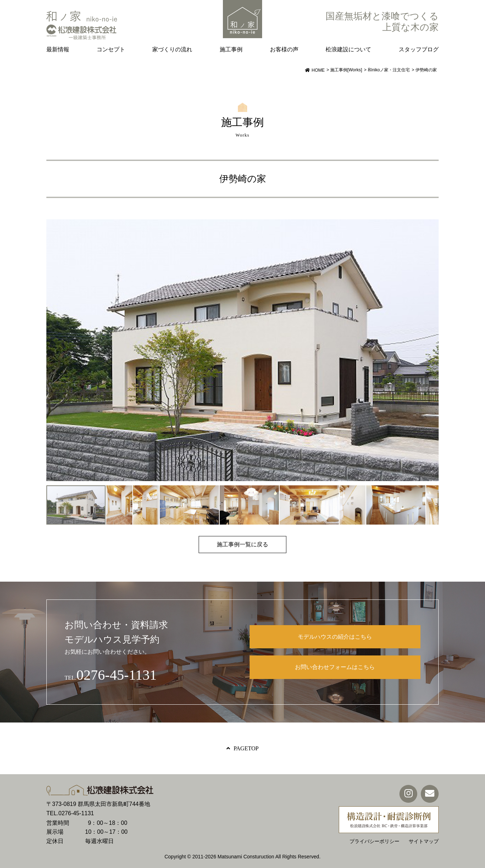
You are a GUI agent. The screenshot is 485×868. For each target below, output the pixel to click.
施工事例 (231, 49)
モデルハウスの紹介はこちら (335, 637)
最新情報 (58, 49)
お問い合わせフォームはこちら (335, 667)
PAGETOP (246, 748)
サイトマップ (424, 841)
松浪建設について (348, 49)
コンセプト (111, 49)
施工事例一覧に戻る (242, 544)
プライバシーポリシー (374, 841)
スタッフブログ (419, 49)
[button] (432, 350)
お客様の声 (284, 49)
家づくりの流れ (172, 49)
